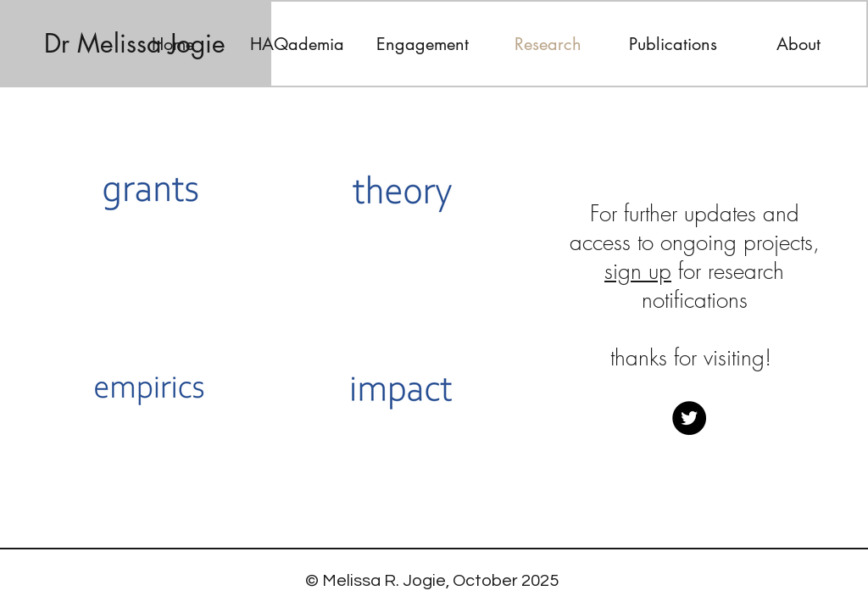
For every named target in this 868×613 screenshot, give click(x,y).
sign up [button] (638, 271)
